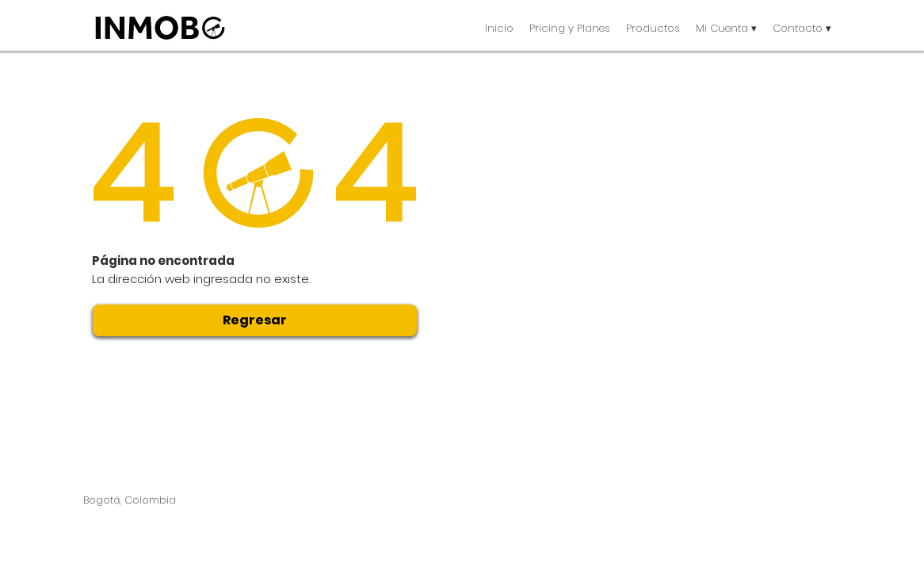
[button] (653, 28)
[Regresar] (255, 320)
